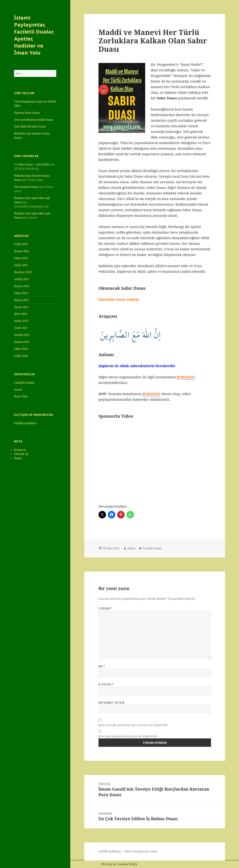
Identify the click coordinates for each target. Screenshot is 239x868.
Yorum (105, 608)
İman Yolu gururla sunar (141, 851)
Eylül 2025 (21, 244)
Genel (18, 390)
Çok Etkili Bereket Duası (30, 126)
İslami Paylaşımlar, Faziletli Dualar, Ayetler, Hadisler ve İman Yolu (34, 35)
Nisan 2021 (21, 307)
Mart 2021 (21, 314)
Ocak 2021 (21, 328)
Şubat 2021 (21, 321)
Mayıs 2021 (21, 300)
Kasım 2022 (22, 251)
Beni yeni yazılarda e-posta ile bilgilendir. (128, 736)
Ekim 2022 (21, 258)
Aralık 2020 (22, 335)
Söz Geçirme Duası (26, 187)
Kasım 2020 (22, 342)
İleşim (18, 458)
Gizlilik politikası (25, 423)
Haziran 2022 (23, 272)
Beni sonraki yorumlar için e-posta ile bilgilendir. (133, 725)
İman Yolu (21, 396)
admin (131, 548)
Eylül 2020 (21, 356)
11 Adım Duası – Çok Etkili (32, 164)
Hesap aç (20, 450)
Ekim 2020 (21, 349)
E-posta (106, 684)
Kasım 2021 (22, 286)
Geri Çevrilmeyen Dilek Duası (34, 120)
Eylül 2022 (21, 265)
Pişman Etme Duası (27, 113)
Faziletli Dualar (24, 383)
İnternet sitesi (112, 703)
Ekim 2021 (21, 293)
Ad (102, 666)
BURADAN (151, 394)
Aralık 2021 (22, 279)
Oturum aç (21, 454)
